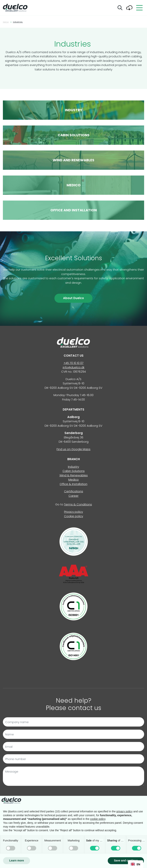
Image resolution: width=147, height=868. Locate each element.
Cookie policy (74, 516)
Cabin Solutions (74, 471)
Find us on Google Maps (73, 449)
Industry (73, 467)
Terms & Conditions (78, 504)
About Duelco (73, 298)
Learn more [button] (17, 860)
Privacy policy (73, 512)
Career (73, 496)
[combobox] (136, 864)
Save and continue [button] (126, 860)
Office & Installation (73, 484)
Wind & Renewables (74, 475)
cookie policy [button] (98, 819)
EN (136, 864)
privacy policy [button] (124, 811)
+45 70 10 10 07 (73, 363)
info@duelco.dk (74, 367)
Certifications (74, 491)
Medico (73, 480)
